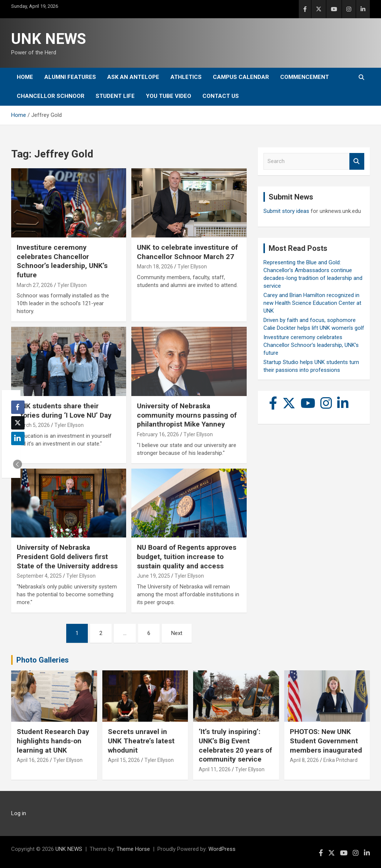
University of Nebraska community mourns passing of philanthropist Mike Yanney (187, 415)
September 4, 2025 (39, 576)
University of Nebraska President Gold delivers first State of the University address (67, 556)
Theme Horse (133, 849)
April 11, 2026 (215, 769)
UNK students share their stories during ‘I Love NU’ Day (64, 411)
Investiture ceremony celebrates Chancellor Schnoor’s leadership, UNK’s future (62, 261)
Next (177, 633)
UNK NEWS (49, 39)
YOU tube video (169, 96)
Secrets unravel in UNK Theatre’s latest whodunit (141, 741)
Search (357, 161)
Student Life (115, 96)
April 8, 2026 (304, 760)
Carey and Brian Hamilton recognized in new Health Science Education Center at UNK (312, 303)
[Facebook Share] (18, 407)
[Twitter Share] (18, 423)
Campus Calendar (241, 77)
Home (25, 77)
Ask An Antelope (133, 77)
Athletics (186, 77)
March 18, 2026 (155, 267)
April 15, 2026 (124, 760)
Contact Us (221, 96)
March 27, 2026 (35, 285)
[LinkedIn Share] (18, 438)
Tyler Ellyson (72, 285)
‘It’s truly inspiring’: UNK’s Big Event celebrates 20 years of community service (235, 745)
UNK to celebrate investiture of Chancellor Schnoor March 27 (187, 252)
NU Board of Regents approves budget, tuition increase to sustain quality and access (187, 556)
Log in (19, 813)
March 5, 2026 (33, 425)
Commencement (305, 77)
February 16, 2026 (158, 434)
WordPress (222, 849)
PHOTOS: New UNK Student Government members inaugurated (326, 741)
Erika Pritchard (340, 760)
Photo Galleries (43, 660)
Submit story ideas (286, 211)
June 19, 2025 (153, 576)
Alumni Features (70, 77)
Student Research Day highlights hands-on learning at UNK (53, 741)
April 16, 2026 (33, 760)
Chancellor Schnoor (51, 96)
